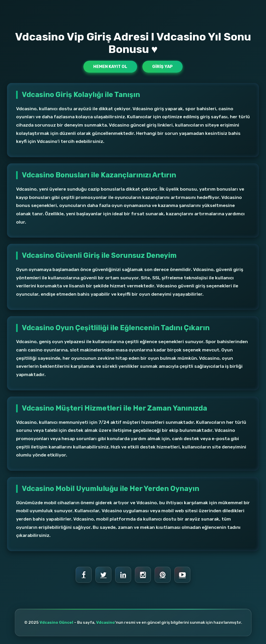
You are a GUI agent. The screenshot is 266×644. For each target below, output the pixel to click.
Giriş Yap (162, 67)
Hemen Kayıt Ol (110, 67)
